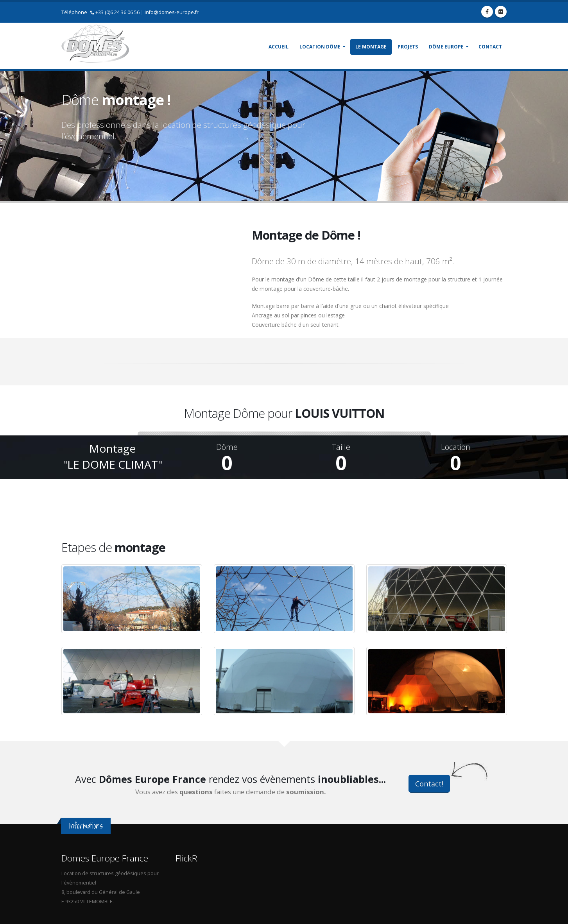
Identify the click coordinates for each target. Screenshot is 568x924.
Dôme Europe (446, 47)
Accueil (279, 47)
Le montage (371, 47)
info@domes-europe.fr (172, 12)
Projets (408, 47)
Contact (490, 47)
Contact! (429, 784)
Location (456, 447)
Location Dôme (320, 47)
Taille (341, 447)
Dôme (227, 447)
